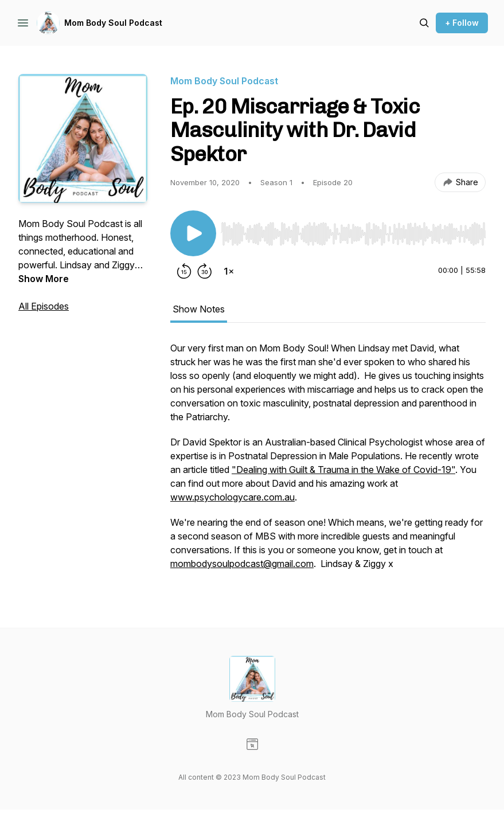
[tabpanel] (328, 462)
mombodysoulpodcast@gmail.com (242, 564)
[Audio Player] (353, 230)
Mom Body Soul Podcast (113, 23)
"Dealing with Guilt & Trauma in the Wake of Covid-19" (343, 470)
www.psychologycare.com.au (233, 497)
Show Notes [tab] (199, 309)
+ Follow (462, 23)
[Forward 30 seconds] (205, 271)
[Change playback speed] (229, 271)
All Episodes (44, 306)
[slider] (353, 234)
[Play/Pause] (193, 233)
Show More (44, 279)
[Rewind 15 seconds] (184, 271)
